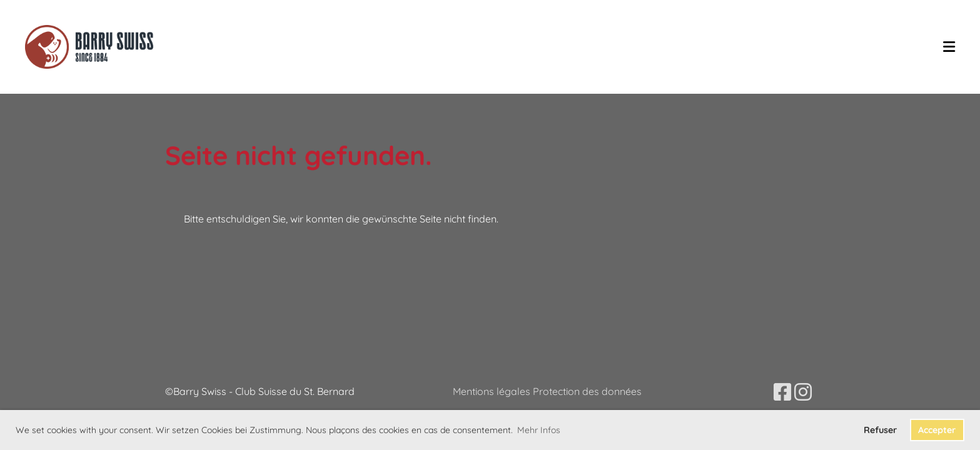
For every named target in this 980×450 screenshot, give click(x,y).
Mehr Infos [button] (539, 430)
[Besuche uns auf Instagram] (803, 392)
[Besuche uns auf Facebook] (782, 392)
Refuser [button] (880, 430)
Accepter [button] (937, 430)
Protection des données (587, 391)
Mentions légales (493, 391)
